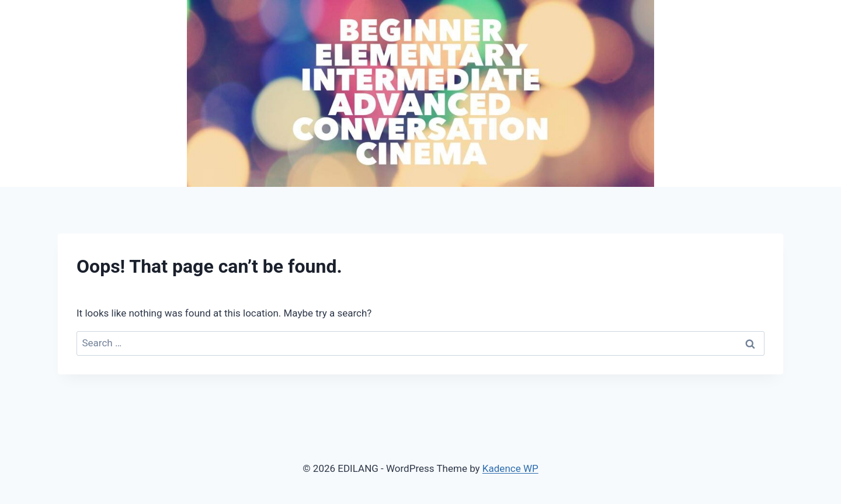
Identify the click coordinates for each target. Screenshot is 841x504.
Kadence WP (510, 468)
